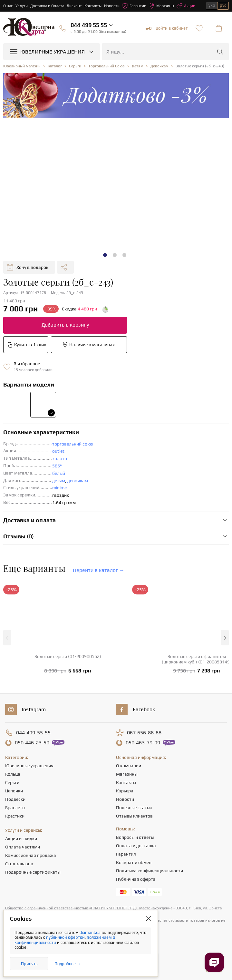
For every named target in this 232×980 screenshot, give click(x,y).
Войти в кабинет (167, 28)
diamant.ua (91, 932)
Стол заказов (19, 864)
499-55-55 (33, 733)
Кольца (13, 774)
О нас (8, 6)
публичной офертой (65, 937)
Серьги (12, 782)
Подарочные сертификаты (33, 872)
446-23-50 (32, 743)
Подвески (15, 799)
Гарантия (126, 854)
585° (57, 466)
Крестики (15, 816)
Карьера (125, 791)
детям (59, 481)
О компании (129, 766)
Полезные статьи (134, 808)
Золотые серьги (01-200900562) (68, 656)
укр (212, 5)
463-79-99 (143, 743)
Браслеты (15, 808)
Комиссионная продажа (31, 855)
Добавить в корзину (65, 325)
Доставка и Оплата (47, 6)
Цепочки (14, 791)
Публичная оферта (136, 879)
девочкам (78, 481)
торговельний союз (73, 444)
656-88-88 (144, 733)
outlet (58, 451)
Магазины (161, 6)
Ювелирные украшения (29, 766)
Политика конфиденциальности (150, 871)
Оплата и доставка (136, 846)
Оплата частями (23, 847)
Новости (112, 6)
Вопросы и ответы (135, 837)
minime (59, 488)
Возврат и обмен (134, 862)
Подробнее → (68, 964)
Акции (186, 6)
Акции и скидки (21, 838)
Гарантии (134, 6)
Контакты (93, 6)
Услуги (22, 6)
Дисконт (74, 6)
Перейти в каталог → (99, 570)
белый (59, 473)
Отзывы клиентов (134, 816)
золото (60, 458)
